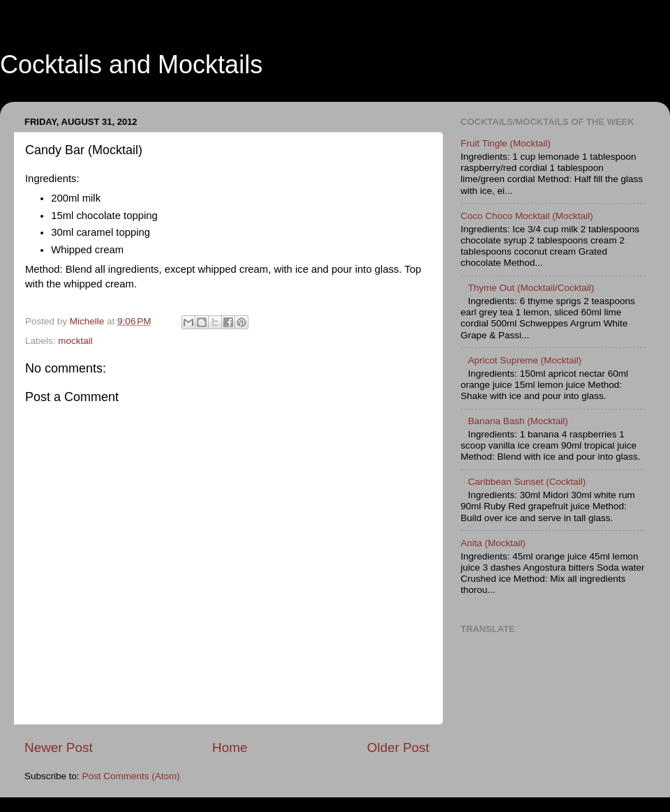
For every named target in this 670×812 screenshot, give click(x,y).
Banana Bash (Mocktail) (518, 421)
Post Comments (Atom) (131, 776)
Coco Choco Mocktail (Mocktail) (527, 216)
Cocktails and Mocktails (131, 65)
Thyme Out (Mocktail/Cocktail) (531, 288)
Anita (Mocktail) (493, 543)
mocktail (75, 341)
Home (230, 747)
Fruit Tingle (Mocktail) (506, 143)
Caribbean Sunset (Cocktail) (527, 482)
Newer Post (59, 747)
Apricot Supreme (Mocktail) (524, 360)
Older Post (398, 747)
